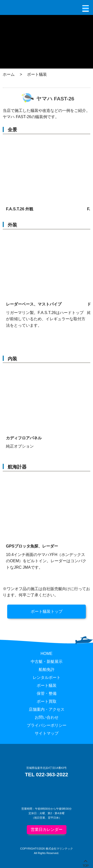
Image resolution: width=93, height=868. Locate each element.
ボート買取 (47, 701)
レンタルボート (47, 677)
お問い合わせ (47, 717)
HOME (47, 654)
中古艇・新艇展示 (47, 662)
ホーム (9, 74)
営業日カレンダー (47, 829)
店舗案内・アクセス (47, 709)
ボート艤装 (47, 685)
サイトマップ (47, 733)
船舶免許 (47, 670)
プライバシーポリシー (47, 725)
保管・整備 (47, 693)
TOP (86, 865)
